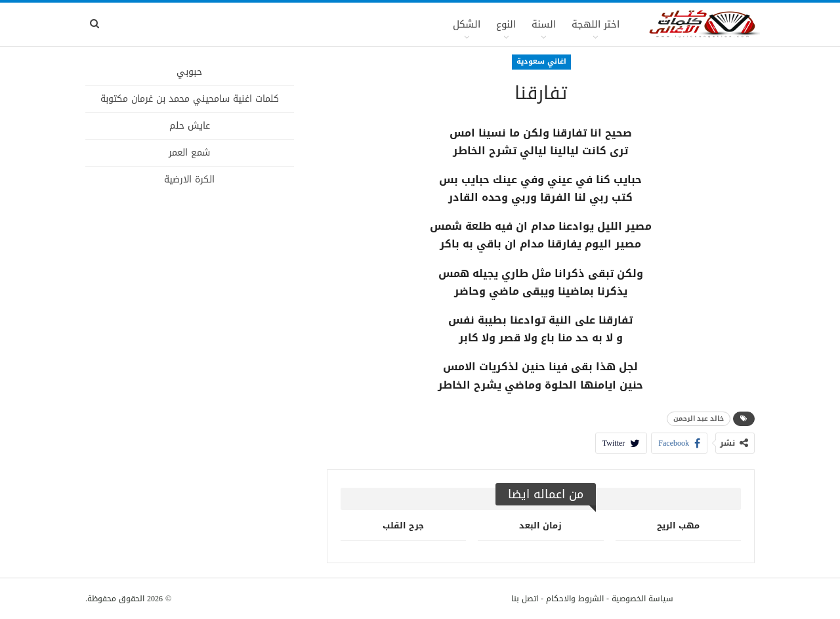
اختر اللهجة (596, 24)
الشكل (467, 24)
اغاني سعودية (541, 61)
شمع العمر (189, 153)
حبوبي (189, 72)
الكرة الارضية (189, 180)
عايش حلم (190, 126)
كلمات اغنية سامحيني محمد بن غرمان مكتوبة (190, 99)
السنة (544, 24)
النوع (506, 24)
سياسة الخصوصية (642, 599)
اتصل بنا (525, 599)
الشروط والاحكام (575, 599)
